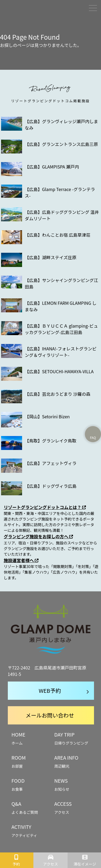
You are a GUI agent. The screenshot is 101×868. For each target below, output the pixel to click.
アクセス (50, 864)
